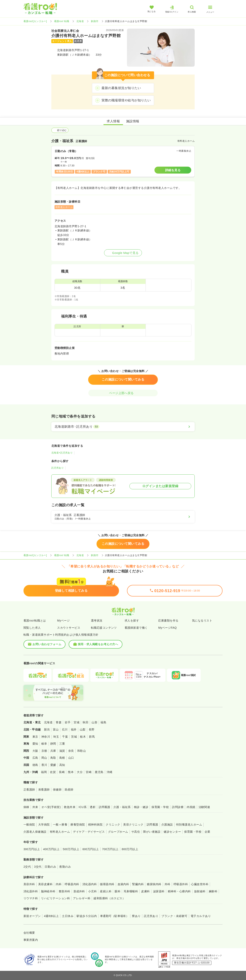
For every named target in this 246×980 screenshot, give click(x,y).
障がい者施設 (152, 832)
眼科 (118, 891)
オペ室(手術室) (51, 807)
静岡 (53, 744)
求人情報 (113, 121)
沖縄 (110, 772)
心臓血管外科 (200, 884)
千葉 (65, 737)
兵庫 (53, 751)
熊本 (71, 772)
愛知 (35, 744)
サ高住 (136, 832)
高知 (62, 765)
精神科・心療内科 (179, 891)
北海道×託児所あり (62, 453)
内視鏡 (191, 807)
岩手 (68, 722)
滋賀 (62, 751)
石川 (65, 729)
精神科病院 (95, 825)
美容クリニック (133, 825)
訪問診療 (178, 807)
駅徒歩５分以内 (87, 916)
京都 (44, 751)
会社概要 (29, 933)
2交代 (27, 867)
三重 (62, 744)
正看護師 (29, 790)
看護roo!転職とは (35, 621)
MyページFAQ (167, 628)
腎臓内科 (138, 884)
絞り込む (60, 130)
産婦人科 (106, 891)
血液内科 (123, 884)
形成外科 (79, 891)
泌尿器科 (159, 891)
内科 (59, 884)
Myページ (63, 621)
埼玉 (56, 737)
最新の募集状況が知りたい (121, 88)
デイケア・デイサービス (89, 832)
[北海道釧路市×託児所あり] (123, 427)
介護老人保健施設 (35, 832)
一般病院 (29, 825)
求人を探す (132, 621)
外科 (167, 884)
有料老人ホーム (60, 832)
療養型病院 (78, 825)
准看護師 (44, 790)
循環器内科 (107, 884)
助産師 (69, 790)
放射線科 (200, 891)
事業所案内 (31, 940)
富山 (56, 729)
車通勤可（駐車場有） (115, 916)
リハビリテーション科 (55, 898)
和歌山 (82, 751)
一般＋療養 (60, 825)
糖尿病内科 (154, 884)
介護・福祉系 (122, 807)
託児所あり (58, 468)
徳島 (35, 765)
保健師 (57, 790)
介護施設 (167, 825)
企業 (207, 832)
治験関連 (204, 807)
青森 (59, 722)
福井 (74, 729)
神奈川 (46, 737)
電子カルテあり (201, 916)
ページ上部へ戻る (123, 393)
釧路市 (95, 21)
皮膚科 (145, 891)
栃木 (83, 737)
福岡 (44, 772)
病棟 (26, 807)
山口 (71, 758)
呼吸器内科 (72, 884)
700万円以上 (110, 849)
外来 (35, 807)
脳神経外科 (48, 891)
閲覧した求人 (32, 628)
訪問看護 (104, 807)
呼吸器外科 (181, 884)
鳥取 (53, 758)
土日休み (68, 916)
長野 (92, 729)
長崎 (62, 772)
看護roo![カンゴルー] (35, 21)
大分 (80, 772)
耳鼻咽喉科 (131, 891)
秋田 (85, 722)
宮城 (77, 722)
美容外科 (29, 884)
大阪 (35, 751)
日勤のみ (50, 867)
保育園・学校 (160, 807)
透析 (93, 807)
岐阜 (44, 744)
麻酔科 (213, 891)
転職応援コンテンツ (104, 628)
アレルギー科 (82, 898)
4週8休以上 (51, 916)
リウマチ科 (31, 898)
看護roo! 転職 (62, 21)
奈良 (71, 751)
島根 (62, 758)
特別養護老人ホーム (189, 825)
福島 (103, 722)
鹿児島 (99, 772)
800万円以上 (130, 849)
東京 (35, 737)
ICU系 (83, 807)
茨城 (74, 737)
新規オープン (32, 916)
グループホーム (118, 832)
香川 (44, 765)
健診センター (172, 832)
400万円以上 (51, 849)
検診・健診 (141, 807)
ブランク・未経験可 (174, 916)
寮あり (136, 916)
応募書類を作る (168, 621)
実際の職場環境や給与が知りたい (126, 100)
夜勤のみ (65, 867)
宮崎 (89, 772)
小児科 (92, 891)
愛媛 (53, 765)
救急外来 (70, 807)
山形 (94, 722)
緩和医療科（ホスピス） (109, 898)
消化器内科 (90, 884)
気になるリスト (202, 621)
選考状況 (97, 621)
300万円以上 (32, 849)
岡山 (44, 758)
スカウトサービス (69, 628)
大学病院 (44, 825)
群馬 (92, 737)
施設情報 (133, 121)
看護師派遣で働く (136, 628)
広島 (35, 758)
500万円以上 (71, 849)
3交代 (38, 867)
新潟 (47, 729)
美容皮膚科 (45, 884)
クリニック (113, 825)
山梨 (83, 729)
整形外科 (64, 891)
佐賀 (53, 772)
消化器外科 (31, 891)
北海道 (80, 21)
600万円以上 (91, 849)
